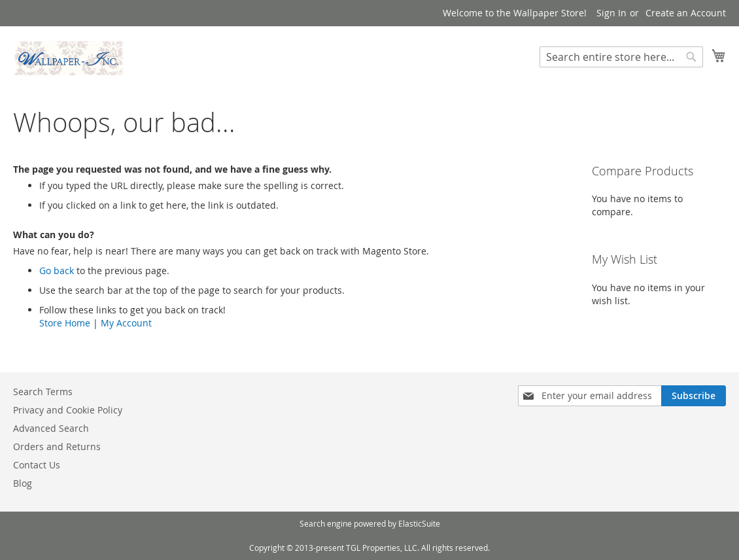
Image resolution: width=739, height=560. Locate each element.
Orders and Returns (57, 446)
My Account (126, 323)
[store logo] (69, 58)
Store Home (65, 323)
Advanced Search (51, 428)
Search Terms (43, 392)
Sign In (611, 13)
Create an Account (686, 13)
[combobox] (621, 57)
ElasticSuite (419, 523)
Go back (57, 271)
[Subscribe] (694, 396)
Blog (23, 483)
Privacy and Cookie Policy (68, 410)
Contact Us (37, 465)
